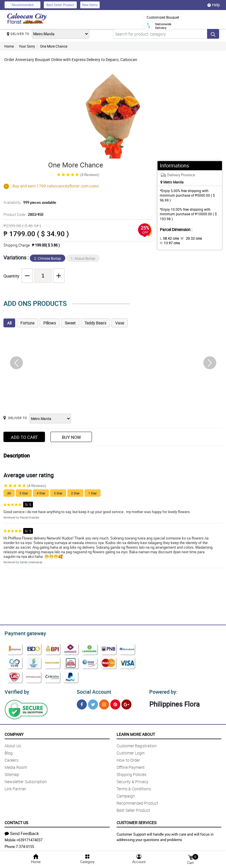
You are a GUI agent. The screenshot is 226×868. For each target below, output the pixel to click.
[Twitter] (93, 703)
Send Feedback (22, 832)
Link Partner (15, 787)
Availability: (28, 202)
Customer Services (136, 821)
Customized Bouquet (163, 17)
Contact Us (16, 821)
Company (14, 733)
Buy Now (71, 437)
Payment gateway (23, 633)
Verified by (16, 690)
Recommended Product (137, 801)
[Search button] (213, 34)
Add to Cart (24, 437)
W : (188, 238)
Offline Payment (131, 766)
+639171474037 (29, 838)
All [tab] (9, 323)
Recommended (22, 5)
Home (9, 46)
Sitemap (12, 773)
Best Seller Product (60, 5)
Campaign (126, 794)
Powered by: (162, 690)
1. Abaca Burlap (83, 258)
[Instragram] (104, 703)
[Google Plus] (126, 703)
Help (214, 5)
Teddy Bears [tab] (95, 323)
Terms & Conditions (134, 787)
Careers (11, 758)
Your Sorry (27, 46)
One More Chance (54, 46)
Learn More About (136, 733)
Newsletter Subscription (26, 780)
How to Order (128, 758)
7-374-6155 (25, 845)
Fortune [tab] (27, 323)
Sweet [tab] (70, 323)
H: (208, 238)
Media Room (16, 766)
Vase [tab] (120, 323)
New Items (90, 5)
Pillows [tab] (50, 323)
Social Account (92, 690)
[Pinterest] (115, 703)
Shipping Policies (131, 773)
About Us (13, 744)
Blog (9, 751)
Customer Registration (137, 744)
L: (168, 238)
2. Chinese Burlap (48, 258)
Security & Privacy (132, 780)
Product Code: (23, 214)
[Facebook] (82, 703)
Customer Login (131, 751)
